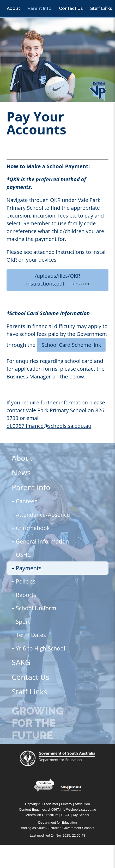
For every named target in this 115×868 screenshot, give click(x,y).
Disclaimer (50, 804)
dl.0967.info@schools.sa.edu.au (72, 809)
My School (81, 815)
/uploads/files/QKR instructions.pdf (57, 280)
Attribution (82, 804)
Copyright (32, 804)
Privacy (67, 804)
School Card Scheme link (71, 345)
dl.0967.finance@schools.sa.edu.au (49, 426)
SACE (66, 815)
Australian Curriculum (42, 815)
